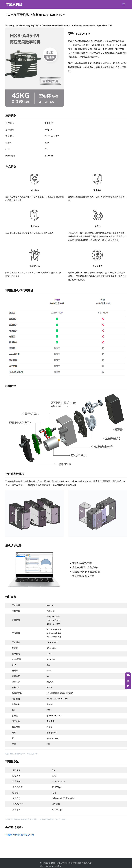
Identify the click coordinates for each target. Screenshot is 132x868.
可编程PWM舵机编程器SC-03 (20, 835)
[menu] (124, 4)
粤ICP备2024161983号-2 (51, 866)
